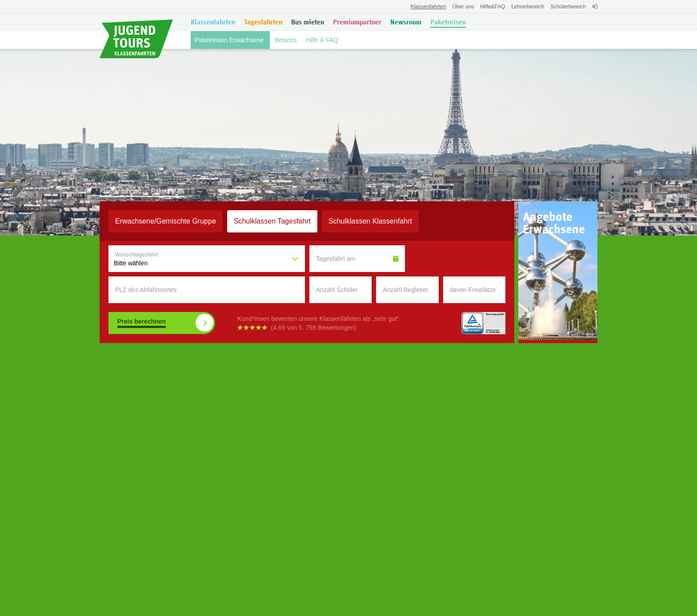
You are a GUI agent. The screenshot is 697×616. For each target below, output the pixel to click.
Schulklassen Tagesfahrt (272, 221)
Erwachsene (166, 221)
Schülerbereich (568, 7)
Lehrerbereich (528, 7)
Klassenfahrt (370, 221)
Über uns (463, 7)
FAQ (493, 7)
